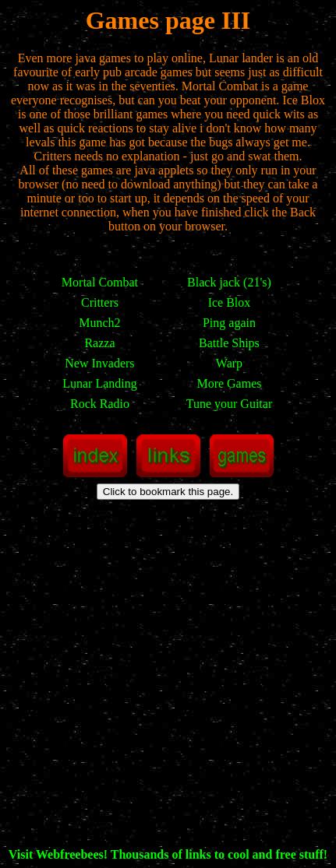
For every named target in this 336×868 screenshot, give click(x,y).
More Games (229, 383)
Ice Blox (230, 302)
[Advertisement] (168, 680)
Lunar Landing (100, 383)
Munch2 (99, 323)
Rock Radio (100, 404)
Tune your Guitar (230, 404)
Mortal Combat (100, 282)
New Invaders (99, 363)
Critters (100, 302)
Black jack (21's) (229, 282)
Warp (229, 363)
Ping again (229, 323)
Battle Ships (229, 343)
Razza (99, 343)
